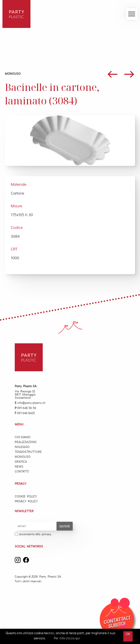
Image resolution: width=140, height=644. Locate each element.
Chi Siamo (23, 437)
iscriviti (65, 526)
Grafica (21, 462)
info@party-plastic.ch (30, 403)
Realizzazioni (26, 442)
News (19, 467)
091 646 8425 (25, 413)
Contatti (22, 472)
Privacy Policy (26, 502)
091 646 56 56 (25, 408)
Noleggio (22, 447)
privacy (47, 534)
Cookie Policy (26, 497)
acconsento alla (33, 534)
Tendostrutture (28, 452)
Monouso (13, 74)
